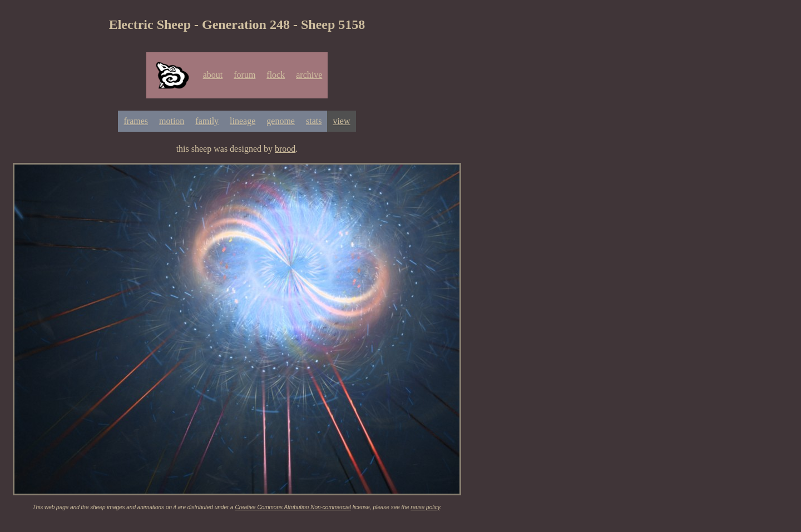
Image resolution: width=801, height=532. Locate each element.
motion (172, 121)
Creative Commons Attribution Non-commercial (293, 507)
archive (309, 75)
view (341, 121)
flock (276, 75)
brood (285, 149)
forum (244, 75)
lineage (243, 121)
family (207, 121)
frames (136, 121)
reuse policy (425, 507)
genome (281, 121)
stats (314, 121)
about (213, 75)
